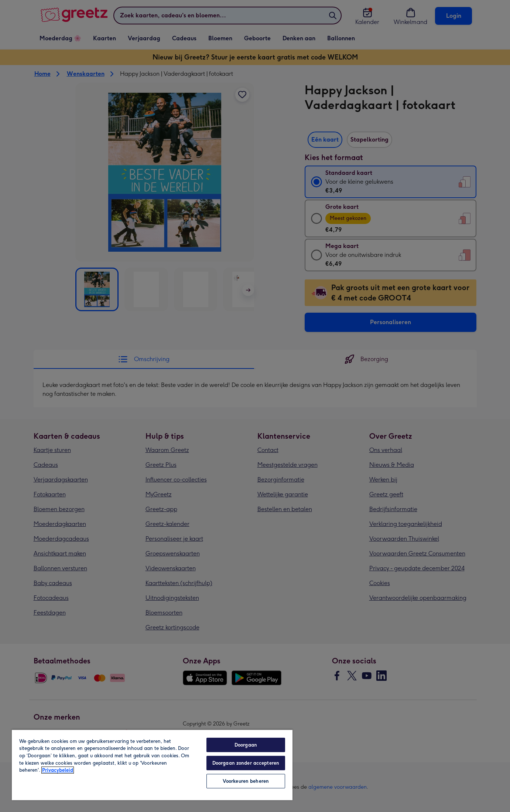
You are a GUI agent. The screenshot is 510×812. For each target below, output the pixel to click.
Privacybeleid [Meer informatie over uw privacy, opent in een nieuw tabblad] (58, 770)
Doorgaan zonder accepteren (246, 763)
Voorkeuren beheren (246, 781)
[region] (152, 765)
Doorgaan (246, 745)
